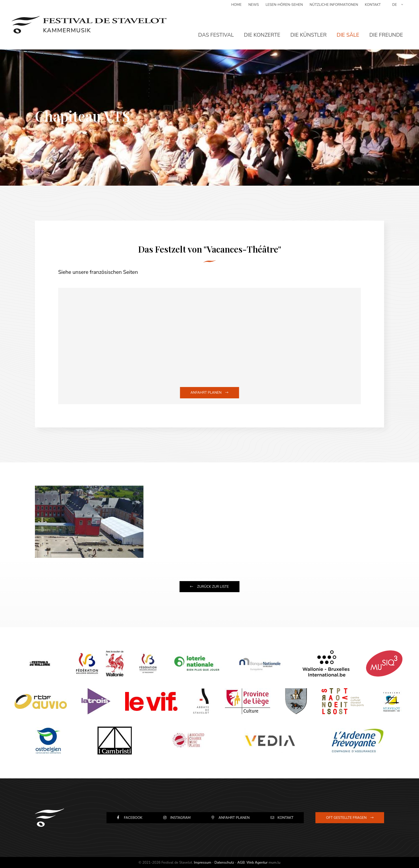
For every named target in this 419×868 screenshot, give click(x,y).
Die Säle (348, 31)
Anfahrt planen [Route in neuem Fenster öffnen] (206, 393)
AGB (241, 862)
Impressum (203, 862)
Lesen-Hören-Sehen (284, 7)
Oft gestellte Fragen (346, 818)
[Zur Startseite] (89, 23)
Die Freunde (386, 31)
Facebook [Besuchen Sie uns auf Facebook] (133, 818)
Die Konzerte (262, 31)
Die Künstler (309, 31)
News (253, 7)
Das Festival (216, 31)
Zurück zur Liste (213, 587)
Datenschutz (224, 862)
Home (237, 7)
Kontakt (373, 7)
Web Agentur (257, 862)
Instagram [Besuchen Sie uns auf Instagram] (180, 818)
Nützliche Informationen (334, 7)
